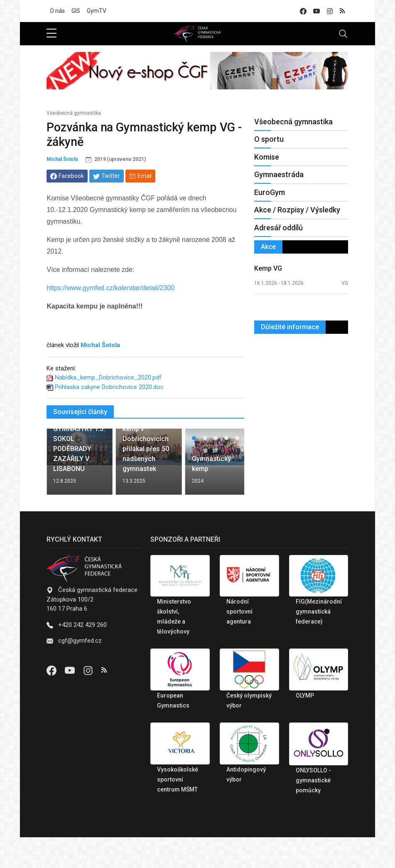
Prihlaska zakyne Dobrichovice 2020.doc (109, 387)
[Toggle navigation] (343, 34)
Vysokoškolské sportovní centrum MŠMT (178, 779)
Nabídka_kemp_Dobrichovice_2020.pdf (108, 377)
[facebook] (303, 11)
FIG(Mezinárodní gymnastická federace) (319, 612)
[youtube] (316, 11)
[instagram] (330, 11)
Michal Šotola (62, 159)
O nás (57, 11)
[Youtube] (71, 670)
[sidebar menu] (52, 34)
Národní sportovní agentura (239, 612)
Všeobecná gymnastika (74, 113)
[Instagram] (89, 670)
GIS (76, 11)
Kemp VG (268, 268)
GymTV (97, 11)
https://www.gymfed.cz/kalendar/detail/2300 (110, 288)
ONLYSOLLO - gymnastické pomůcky (313, 780)
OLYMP (305, 695)
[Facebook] (52, 670)
